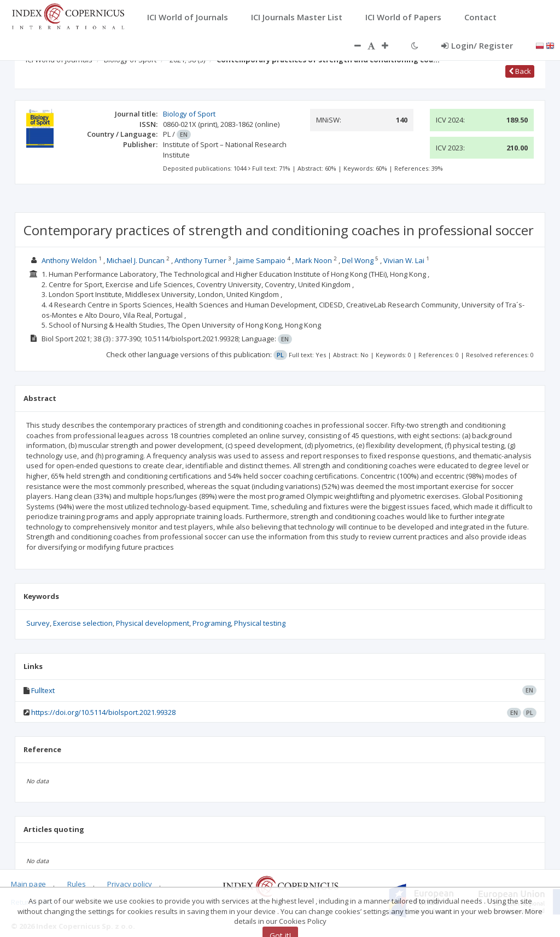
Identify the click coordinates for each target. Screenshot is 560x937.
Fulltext (43, 690)
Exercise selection (83, 623)
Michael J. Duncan (136, 260)
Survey (38, 623)
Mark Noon (314, 260)
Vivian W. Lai (404, 260)
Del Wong (358, 260)
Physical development (153, 623)
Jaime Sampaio (261, 260)
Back (520, 71)
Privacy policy (130, 884)
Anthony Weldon (69, 260)
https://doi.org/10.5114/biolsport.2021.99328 (103, 712)
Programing (212, 623)
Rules (77, 884)
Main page (28, 884)
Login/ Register (477, 45)
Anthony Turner (200, 260)
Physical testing (260, 623)
